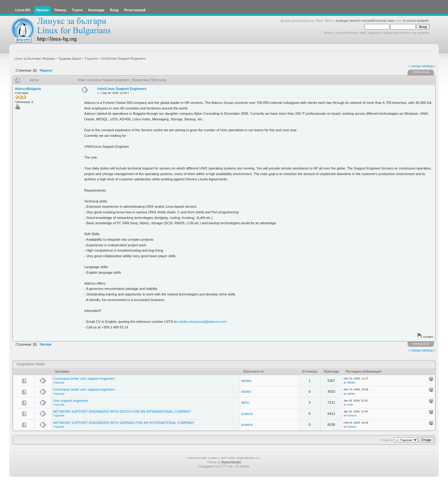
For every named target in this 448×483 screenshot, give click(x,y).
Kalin (350, 405)
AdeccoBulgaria (28, 89)
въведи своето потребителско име (365, 21)
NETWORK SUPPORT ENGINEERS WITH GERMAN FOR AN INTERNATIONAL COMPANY (124, 423)
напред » (428, 66)
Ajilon (245, 402)
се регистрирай (415, 21)
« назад (414, 66)
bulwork (247, 414)
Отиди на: (387, 440)
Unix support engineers (70, 401)
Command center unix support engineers (84, 379)
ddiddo (246, 381)
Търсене (58, 383)
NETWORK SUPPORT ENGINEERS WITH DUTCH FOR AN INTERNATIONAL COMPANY (122, 411)
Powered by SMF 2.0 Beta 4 (203, 458)
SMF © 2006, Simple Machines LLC (241, 458)
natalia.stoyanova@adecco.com (202, 322)
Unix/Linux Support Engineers (122, 89)
